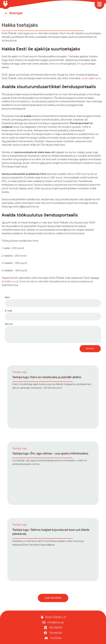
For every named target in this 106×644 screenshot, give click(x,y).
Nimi (7, 297)
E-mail (8, 311)
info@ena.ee (10, 281)
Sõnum (9, 324)
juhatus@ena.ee (91, 78)
